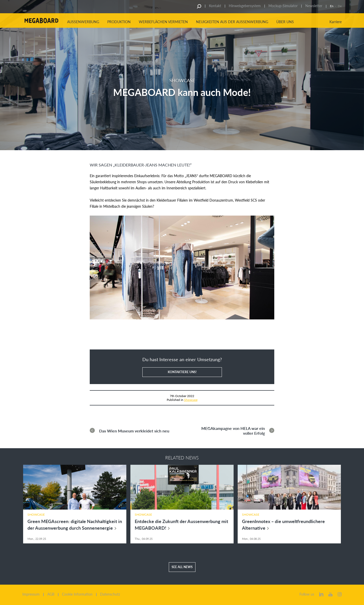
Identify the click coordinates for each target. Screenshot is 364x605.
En (332, 6)
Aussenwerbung (83, 22)
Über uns (285, 22)
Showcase (191, 400)
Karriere (336, 22)
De (340, 6)
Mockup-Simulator (283, 6)
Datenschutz (110, 594)
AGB (51, 594)
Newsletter (314, 6)
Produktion (119, 22)
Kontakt (215, 6)
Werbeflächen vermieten (163, 22)
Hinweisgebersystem (245, 6)
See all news (182, 567)
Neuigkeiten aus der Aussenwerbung (232, 22)
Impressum (31, 594)
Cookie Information (77, 594)
